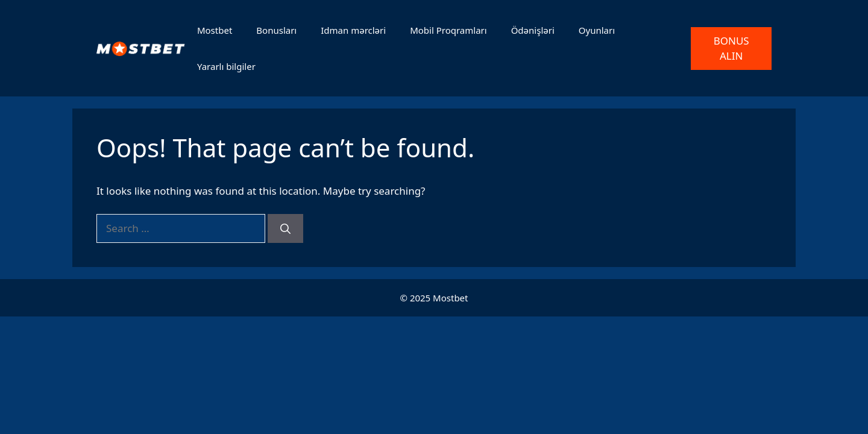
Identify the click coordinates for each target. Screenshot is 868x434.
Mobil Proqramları (448, 30)
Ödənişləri (533, 30)
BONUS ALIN (731, 49)
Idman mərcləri (353, 30)
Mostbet (215, 30)
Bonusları (276, 30)
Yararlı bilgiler (226, 66)
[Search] (285, 228)
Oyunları (597, 30)
